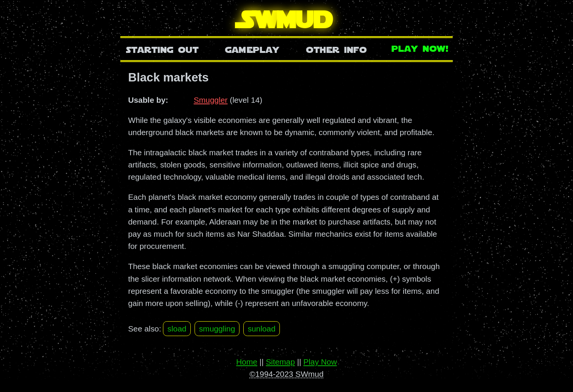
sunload (262, 329)
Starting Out (162, 49)
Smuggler (211, 100)
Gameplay (252, 49)
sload (177, 329)
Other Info (337, 49)
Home (247, 362)
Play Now (320, 362)
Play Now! (420, 48)
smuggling (217, 329)
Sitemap (280, 362)
